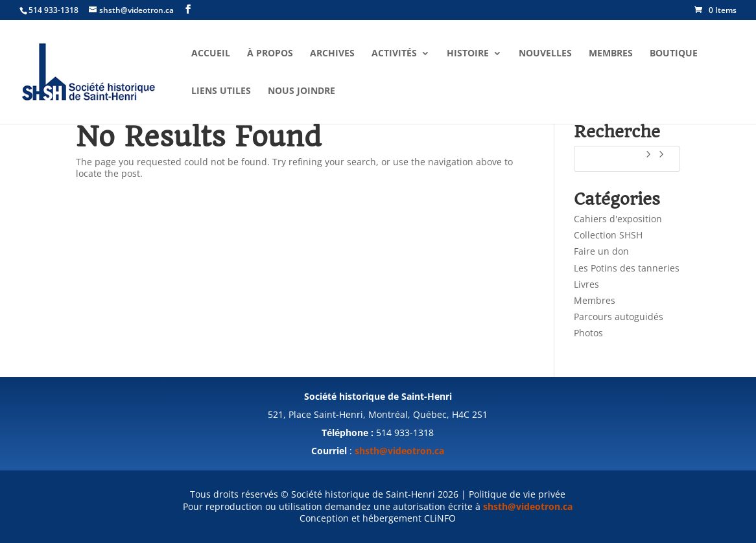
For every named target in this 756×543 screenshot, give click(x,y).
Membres (611, 54)
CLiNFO (440, 518)
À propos (270, 54)
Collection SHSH (608, 235)
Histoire (468, 54)
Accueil (211, 54)
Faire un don (601, 251)
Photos (588, 333)
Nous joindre (301, 91)
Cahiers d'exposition (618, 219)
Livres (586, 284)
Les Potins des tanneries (627, 268)
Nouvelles (545, 54)
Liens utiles (221, 91)
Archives (332, 54)
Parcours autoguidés (619, 317)
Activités (394, 54)
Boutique (674, 54)
